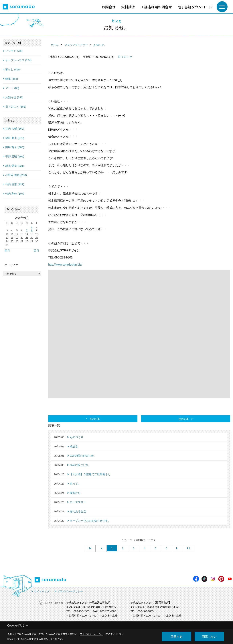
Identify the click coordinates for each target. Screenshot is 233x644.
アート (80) (12, 88)
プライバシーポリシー (70, 591)
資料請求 (128, 7)
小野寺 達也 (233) (16, 175)
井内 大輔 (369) (15, 129)
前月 (7, 251)
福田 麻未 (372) (15, 138)
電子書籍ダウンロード (195, 7)
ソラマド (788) (14, 51)
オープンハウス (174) (18, 60)
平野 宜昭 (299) (15, 156)
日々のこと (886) (16, 107)
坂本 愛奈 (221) (15, 166)
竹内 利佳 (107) (15, 194)
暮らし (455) (13, 69)
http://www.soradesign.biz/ (65, 265)
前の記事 (95, 419)
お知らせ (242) (14, 97)
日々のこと (125, 57)
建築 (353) (12, 79)
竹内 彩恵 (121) (15, 184)
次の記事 (184, 419)
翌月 (36, 251)
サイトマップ (42, 591)
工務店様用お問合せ (156, 7)
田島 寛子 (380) (15, 147)
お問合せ (109, 7)
